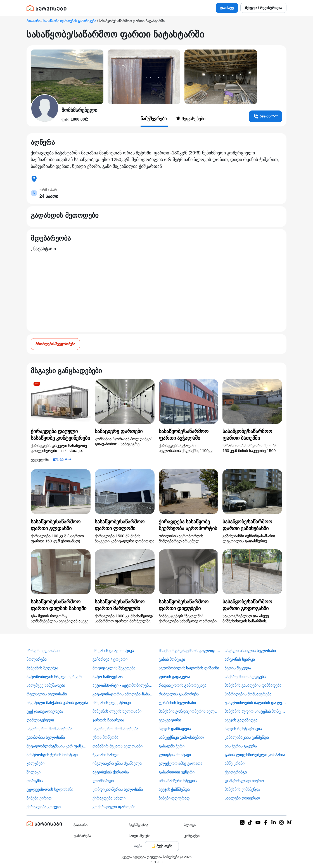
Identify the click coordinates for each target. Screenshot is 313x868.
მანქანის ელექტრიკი (112, 703)
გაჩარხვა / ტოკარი (110, 659)
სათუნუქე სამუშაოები (46, 685)
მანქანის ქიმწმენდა (242, 789)
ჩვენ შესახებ (138, 825)
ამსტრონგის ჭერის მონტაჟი (52, 755)
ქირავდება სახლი (109, 798)
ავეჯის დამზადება (175, 729)
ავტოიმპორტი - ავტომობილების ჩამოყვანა (123, 685)
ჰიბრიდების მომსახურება (248, 694)
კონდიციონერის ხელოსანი (118, 789)
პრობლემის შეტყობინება (55, 344)
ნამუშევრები (154, 119)
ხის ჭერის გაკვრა (241, 746)
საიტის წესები (140, 836)
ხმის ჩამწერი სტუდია (178, 781)
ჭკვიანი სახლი (106, 755)
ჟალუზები (35, 763)
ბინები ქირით (39, 798)
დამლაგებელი (40, 720)
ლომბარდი (103, 781)
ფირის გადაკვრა (175, 677)
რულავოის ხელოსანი (47, 694)
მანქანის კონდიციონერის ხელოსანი (190, 711)
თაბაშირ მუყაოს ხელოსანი (118, 746)
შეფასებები (191, 119)
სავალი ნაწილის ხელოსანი (250, 651)
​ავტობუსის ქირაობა (111, 772)
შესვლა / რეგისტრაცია (263, 8)
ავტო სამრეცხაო (108, 677)
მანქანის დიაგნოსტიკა (113, 651)
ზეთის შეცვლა (238, 668)
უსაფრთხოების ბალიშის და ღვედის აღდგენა (256, 703)
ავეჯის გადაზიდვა (241, 720)
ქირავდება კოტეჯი (44, 807)
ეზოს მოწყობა (105, 737)
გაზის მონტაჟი (172, 659)
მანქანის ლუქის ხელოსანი (117, 711)
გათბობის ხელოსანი (46, 737)
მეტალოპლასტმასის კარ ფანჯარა (57, 746)
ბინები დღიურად (174, 798)
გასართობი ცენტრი (177, 772)
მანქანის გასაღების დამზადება (253, 685)
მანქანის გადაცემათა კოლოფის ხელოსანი (190, 651)
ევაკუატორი (170, 720)
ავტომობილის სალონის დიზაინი (189, 668)
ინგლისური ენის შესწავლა (117, 763)
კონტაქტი (192, 836)
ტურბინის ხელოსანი (177, 703)
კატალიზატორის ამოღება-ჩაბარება (123, 694)
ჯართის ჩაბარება (108, 720)
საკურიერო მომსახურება (49, 729)
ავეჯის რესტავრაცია (243, 729)
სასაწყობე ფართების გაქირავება (70, 21)
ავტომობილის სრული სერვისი (55, 677)
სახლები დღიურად (242, 798)
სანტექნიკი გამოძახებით (181, 737)
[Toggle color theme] (162, 846)
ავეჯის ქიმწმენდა (174, 789)
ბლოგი (190, 825)
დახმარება (82, 836)
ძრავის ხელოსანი (43, 651)
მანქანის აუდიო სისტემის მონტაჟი (256, 711)
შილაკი (34, 772)
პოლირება (37, 659)
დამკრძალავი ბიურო (244, 781)
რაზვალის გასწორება (179, 694)
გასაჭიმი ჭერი (172, 746)
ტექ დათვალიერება (45, 711)
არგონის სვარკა (240, 659)
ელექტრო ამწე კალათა (181, 763)
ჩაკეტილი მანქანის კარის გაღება (57, 703)
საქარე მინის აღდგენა (245, 677)
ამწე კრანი (235, 763)
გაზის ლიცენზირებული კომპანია (255, 755)
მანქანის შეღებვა (42, 668)
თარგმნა (35, 781)
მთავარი (34, 21)
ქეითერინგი (236, 772)
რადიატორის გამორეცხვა (183, 685)
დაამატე (227, 8)
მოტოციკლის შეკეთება (114, 668)
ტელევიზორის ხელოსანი (50, 789)
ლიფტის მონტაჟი (175, 755)
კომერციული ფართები (114, 807)
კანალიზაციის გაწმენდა (247, 737)
